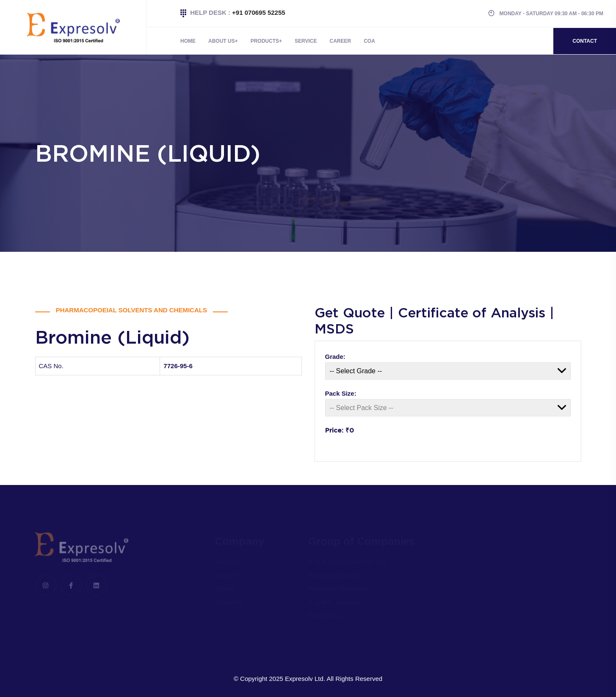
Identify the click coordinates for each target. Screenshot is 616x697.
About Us (222, 41)
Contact (585, 41)
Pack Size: (341, 393)
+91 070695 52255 (259, 12)
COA (369, 41)
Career (341, 41)
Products (265, 41)
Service (306, 41)
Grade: (335, 357)
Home (188, 41)
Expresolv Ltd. (305, 679)
